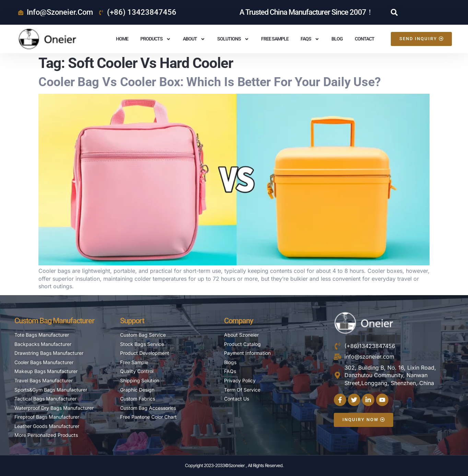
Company (239, 321)
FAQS (310, 39)
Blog (337, 39)
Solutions (233, 39)
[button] (394, 12)
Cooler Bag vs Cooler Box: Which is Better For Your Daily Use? (210, 82)
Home (122, 39)
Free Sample (275, 39)
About (194, 39)
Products (156, 39)
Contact (365, 39)
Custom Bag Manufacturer (54, 321)
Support (132, 321)
